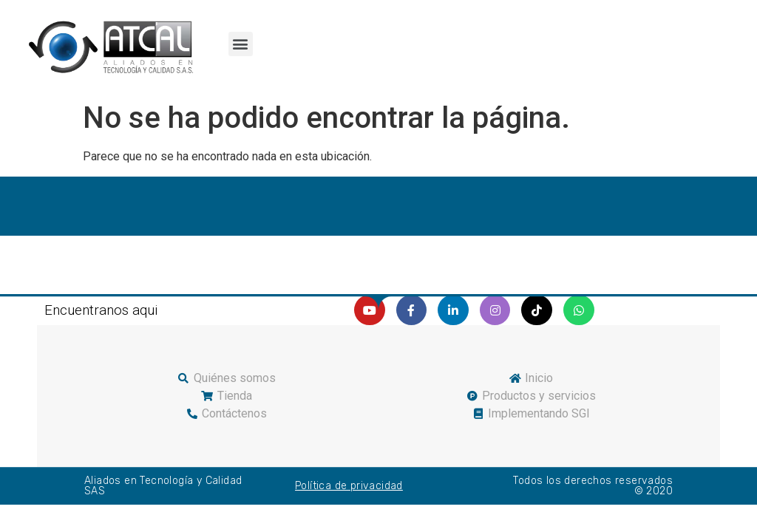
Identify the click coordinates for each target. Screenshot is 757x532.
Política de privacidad (349, 486)
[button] (241, 44)
